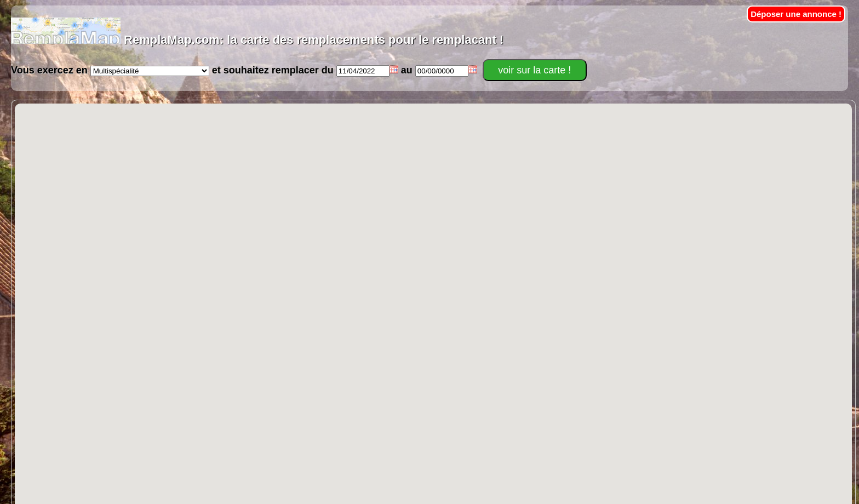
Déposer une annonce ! (796, 14)
